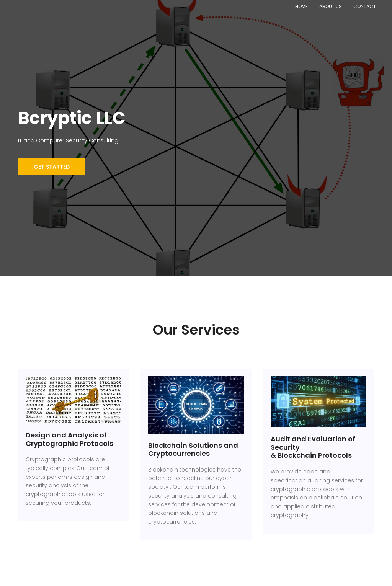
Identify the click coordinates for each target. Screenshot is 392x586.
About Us (331, 6)
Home (301, 6)
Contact (365, 6)
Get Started (52, 167)
